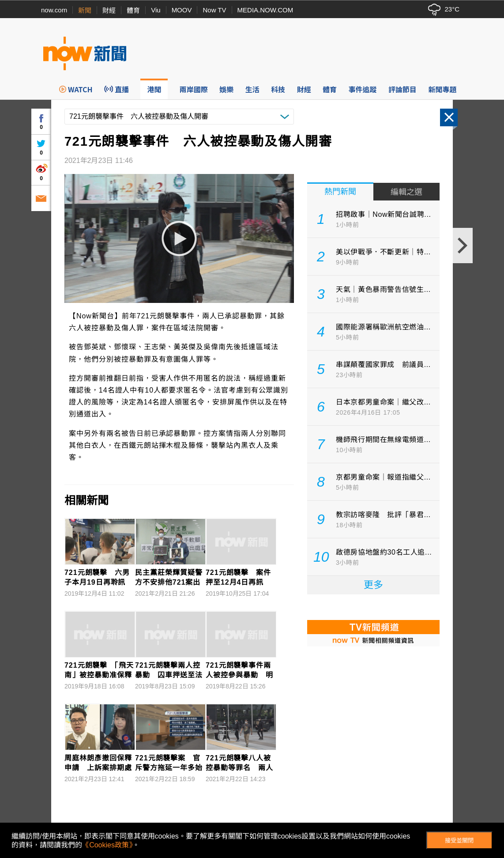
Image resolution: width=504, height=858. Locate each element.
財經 (109, 10)
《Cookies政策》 (107, 845)
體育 (133, 10)
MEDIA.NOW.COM (265, 10)
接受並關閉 (459, 841)
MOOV (182, 10)
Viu (156, 10)
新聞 (85, 10)
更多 (373, 585)
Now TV (214, 10)
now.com (54, 10)
